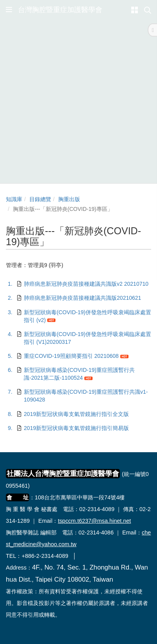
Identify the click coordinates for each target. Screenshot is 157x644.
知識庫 (14, 199)
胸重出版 (69, 199)
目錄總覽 (40, 199)
